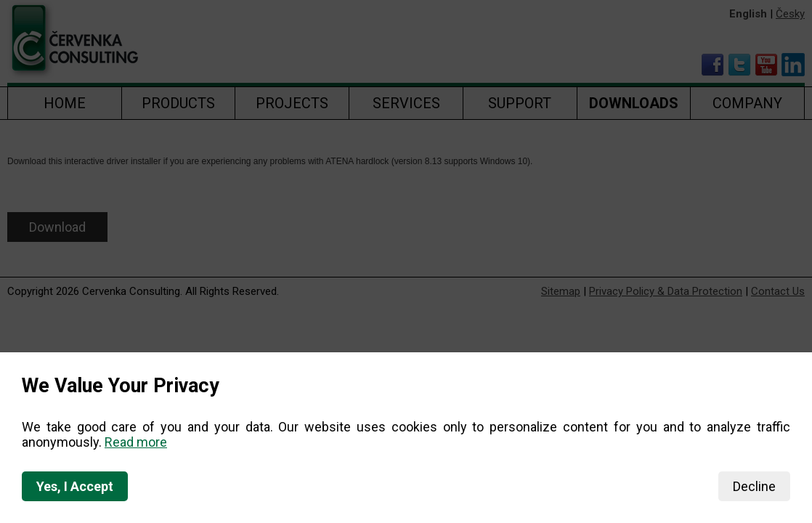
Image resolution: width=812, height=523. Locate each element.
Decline (754, 486)
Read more (136, 442)
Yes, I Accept (75, 486)
